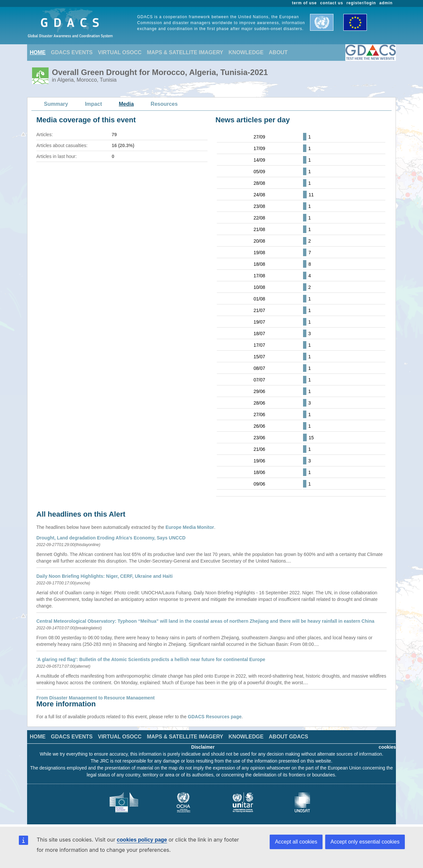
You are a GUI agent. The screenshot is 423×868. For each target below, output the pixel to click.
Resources (164, 104)
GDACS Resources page (215, 717)
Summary (56, 104)
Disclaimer (203, 747)
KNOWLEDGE (246, 52)
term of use (305, 3)
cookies (387, 747)
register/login (361, 3)
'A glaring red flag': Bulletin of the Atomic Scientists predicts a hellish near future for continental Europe (151, 659)
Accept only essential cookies (365, 842)
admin (386, 3)
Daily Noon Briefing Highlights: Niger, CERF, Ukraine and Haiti (104, 576)
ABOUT (278, 52)
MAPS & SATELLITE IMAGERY (185, 52)
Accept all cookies (296, 842)
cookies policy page (142, 840)
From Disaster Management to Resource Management (96, 698)
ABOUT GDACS (288, 737)
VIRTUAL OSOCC (120, 52)
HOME (38, 52)
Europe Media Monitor (190, 527)
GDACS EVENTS (72, 52)
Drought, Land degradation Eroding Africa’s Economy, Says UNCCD (111, 538)
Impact (94, 104)
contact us (332, 3)
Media (126, 104)
